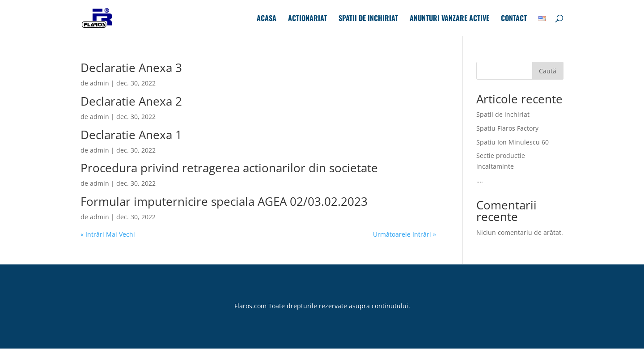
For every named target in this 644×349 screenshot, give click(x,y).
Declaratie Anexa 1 (131, 135)
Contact (514, 19)
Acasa (267, 19)
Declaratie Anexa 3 (131, 68)
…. (480, 180)
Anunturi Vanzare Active (449, 19)
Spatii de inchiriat (368, 19)
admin (100, 83)
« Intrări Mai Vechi (108, 234)
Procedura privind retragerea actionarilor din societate (229, 168)
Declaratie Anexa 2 (131, 101)
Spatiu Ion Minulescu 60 (513, 142)
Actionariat (307, 19)
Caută (548, 71)
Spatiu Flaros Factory (507, 128)
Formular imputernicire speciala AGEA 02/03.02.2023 (224, 201)
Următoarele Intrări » (405, 234)
